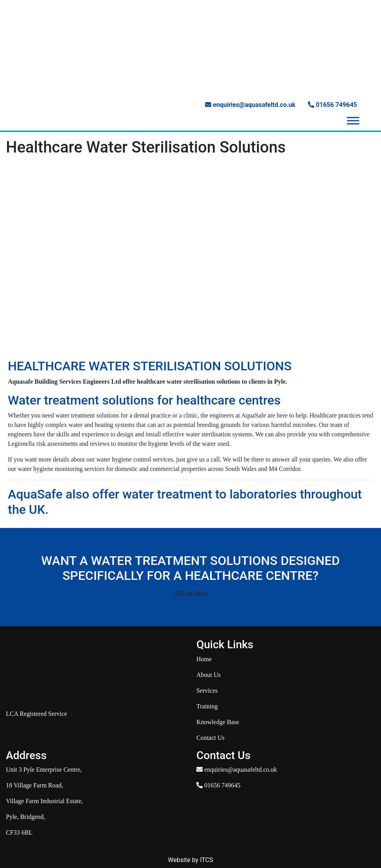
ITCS (206, 860)
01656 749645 (332, 105)
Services (207, 691)
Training (207, 706)
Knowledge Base (218, 722)
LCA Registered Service (37, 714)
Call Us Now (190, 593)
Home (204, 659)
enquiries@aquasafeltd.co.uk (250, 105)
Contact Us (211, 738)
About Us (209, 675)
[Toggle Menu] (353, 121)
